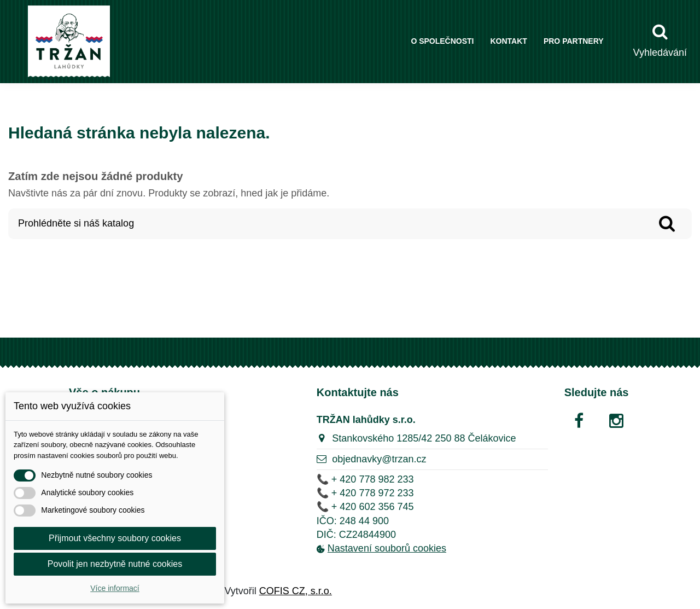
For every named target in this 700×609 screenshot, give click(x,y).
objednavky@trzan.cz (379, 459)
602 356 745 (386, 507)
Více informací (115, 588)
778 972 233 (386, 493)
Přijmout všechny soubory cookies (115, 538)
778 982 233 (386, 479)
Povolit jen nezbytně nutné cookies (115, 564)
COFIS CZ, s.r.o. (296, 591)
